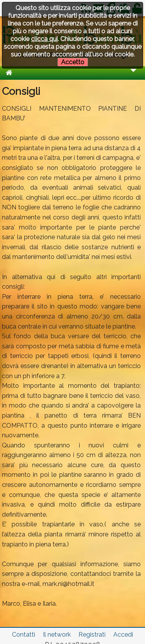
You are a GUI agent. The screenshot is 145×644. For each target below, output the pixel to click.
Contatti (24, 635)
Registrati (92, 635)
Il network (57, 635)
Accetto (73, 62)
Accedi (123, 635)
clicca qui (44, 39)
